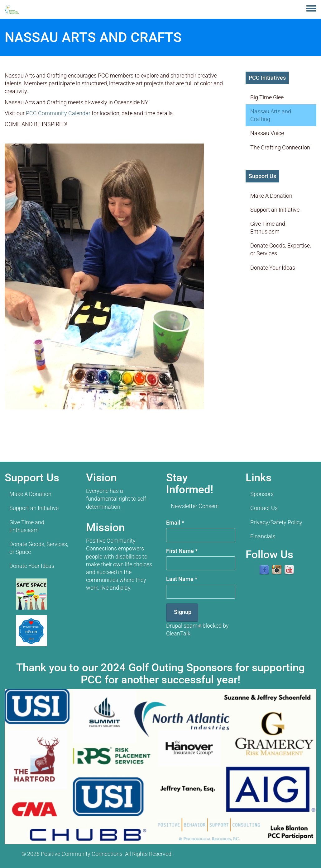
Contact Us (264, 508)
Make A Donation (271, 196)
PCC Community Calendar (58, 113)
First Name (182, 551)
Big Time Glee (267, 97)
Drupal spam (184, 626)
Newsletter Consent (195, 506)
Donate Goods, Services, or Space (39, 548)
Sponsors (262, 494)
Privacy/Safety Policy (276, 522)
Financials (263, 536)
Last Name (182, 579)
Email (175, 523)
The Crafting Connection (280, 147)
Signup (183, 612)
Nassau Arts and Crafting (271, 115)
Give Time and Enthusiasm (268, 228)
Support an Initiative (275, 210)
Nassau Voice (267, 133)
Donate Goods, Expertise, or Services (280, 249)
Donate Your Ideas (273, 268)
